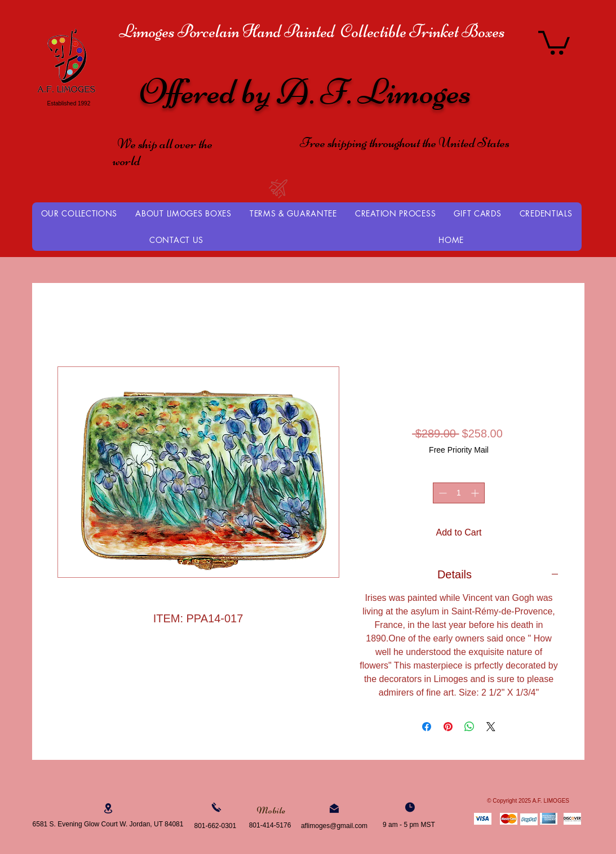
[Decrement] (442, 493)
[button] (554, 41)
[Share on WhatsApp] (469, 727)
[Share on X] (491, 727)
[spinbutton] (459, 493)
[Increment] (476, 493)
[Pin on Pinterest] (448, 727)
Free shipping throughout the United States (405, 143)
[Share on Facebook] (427, 727)
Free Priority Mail (459, 450)
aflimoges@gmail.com (334, 826)
